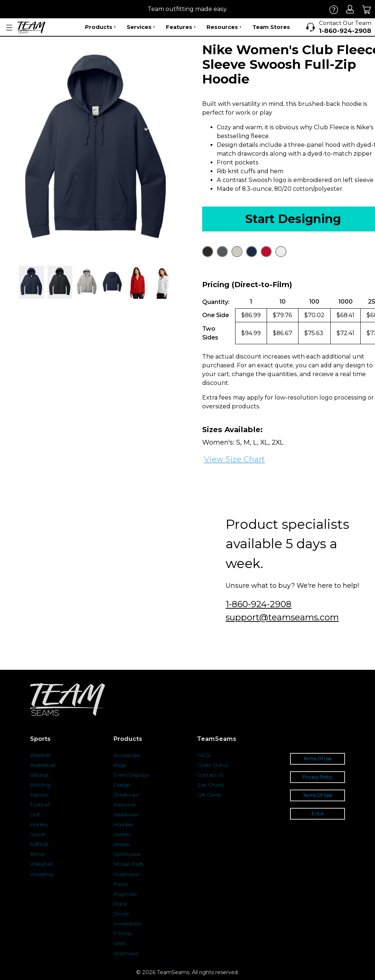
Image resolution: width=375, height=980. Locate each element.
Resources (224, 27)
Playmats (125, 894)
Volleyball (41, 864)
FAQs (204, 755)
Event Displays (131, 775)
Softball (39, 844)
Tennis (37, 854)
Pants (121, 884)
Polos (120, 904)
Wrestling (41, 874)
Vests (120, 943)
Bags (120, 765)
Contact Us (210, 775)
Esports (39, 795)
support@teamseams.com (282, 617)
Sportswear (127, 854)
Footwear (125, 805)
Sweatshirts (127, 924)
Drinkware (126, 795)
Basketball (43, 765)
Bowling (40, 785)
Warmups (126, 953)
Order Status (213, 765)
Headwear (126, 814)
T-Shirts (122, 933)
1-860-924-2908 (259, 604)
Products (100, 27)
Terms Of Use (318, 759)
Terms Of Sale (318, 795)
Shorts (121, 914)
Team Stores (271, 27)
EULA (318, 814)
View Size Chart (234, 459)
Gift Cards (209, 795)
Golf (35, 814)
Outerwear (127, 874)
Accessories (127, 755)
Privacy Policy (318, 777)
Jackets (122, 834)
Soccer (38, 834)
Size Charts (210, 785)
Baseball (40, 755)
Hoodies (123, 824)
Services (141, 27)
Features (181, 27)
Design (122, 785)
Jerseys (122, 844)
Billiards (39, 775)
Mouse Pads (129, 864)
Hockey (39, 824)
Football (40, 805)
